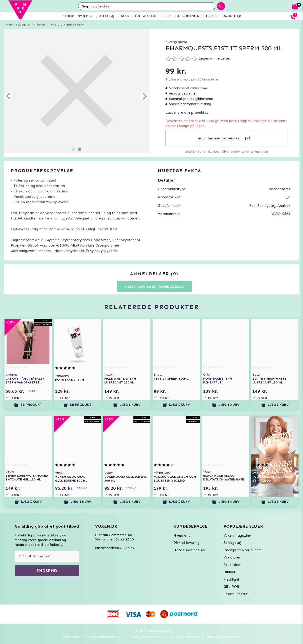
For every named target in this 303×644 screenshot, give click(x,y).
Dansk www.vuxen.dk (223, 637)
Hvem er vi (182, 536)
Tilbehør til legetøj (47, 25)
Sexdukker (232, 565)
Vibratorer (232, 557)
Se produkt (28, 405)
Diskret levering (186, 543)
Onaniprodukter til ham (243, 550)
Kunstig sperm (74, 25)
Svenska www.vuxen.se (104, 637)
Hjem (9, 25)
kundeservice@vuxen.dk (115, 548)
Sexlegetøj (23, 25)
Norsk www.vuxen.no (183, 637)
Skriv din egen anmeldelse (154, 287)
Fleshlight (231, 579)
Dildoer (230, 572)
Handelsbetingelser (189, 550)
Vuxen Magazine (237, 536)
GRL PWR (232, 587)
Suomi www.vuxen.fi (144, 637)
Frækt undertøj (236, 594)
